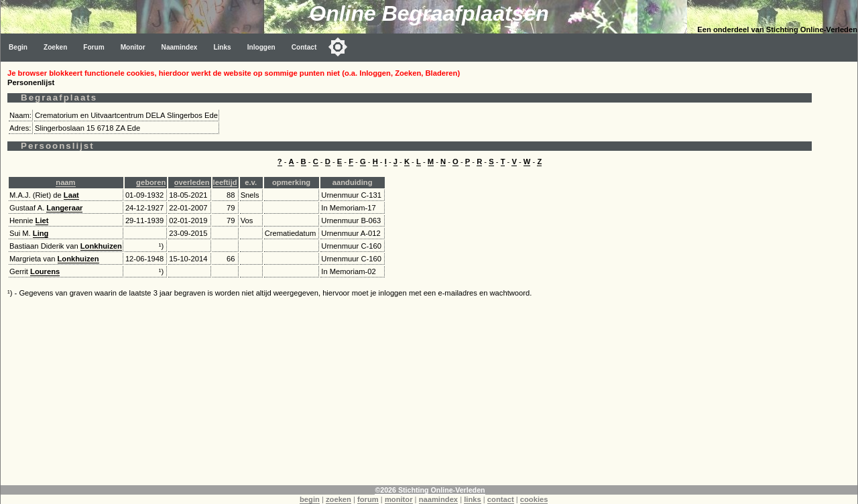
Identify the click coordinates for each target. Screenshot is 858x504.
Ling (41, 233)
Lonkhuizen (101, 246)
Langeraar (64, 208)
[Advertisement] (410, 391)
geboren (151, 182)
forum (368, 499)
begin (310, 499)
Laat (71, 195)
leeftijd (225, 182)
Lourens (45, 271)
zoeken (339, 499)
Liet (42, 220)
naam (65, 182)
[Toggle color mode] (338, 47)
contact (501, 499)
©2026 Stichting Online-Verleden (430, 490)
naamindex (438, 499)
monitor (399, 499)
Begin (18, 47)
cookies (534, 499)
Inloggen (261, 47)
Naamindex (180, 47)
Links (222, 47)
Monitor (133, 47)
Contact (304, 47)
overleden (192, 182)
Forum (94, 47)
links (473, 499)
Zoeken (55, 47)
